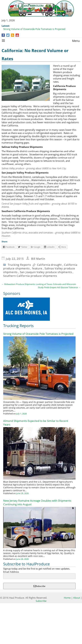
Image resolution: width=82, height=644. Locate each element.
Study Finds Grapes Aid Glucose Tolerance (59, 287)
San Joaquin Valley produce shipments (46, 272)
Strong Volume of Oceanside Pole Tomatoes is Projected (34, 29)
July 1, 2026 (21, 414)
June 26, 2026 (22, 559)
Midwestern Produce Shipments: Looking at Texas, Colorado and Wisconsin (39, 284)
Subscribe (41, 586)
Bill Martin (38, 259)
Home (67, 598)
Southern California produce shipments (30, 276)
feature (37, 268)
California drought (49, 265)
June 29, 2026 (22, 493)
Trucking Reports (19, 265)
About (77, 598)
